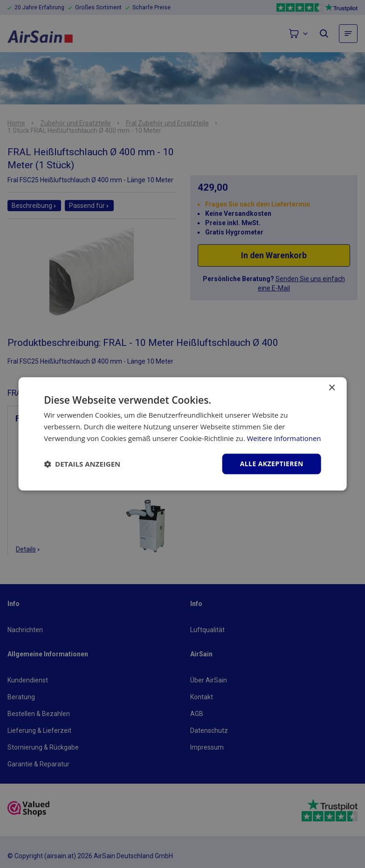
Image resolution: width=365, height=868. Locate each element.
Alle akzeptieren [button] (272, 464)
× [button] (332, 388)
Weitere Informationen (284, 438)
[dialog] (182, 434)
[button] (82, 464)
